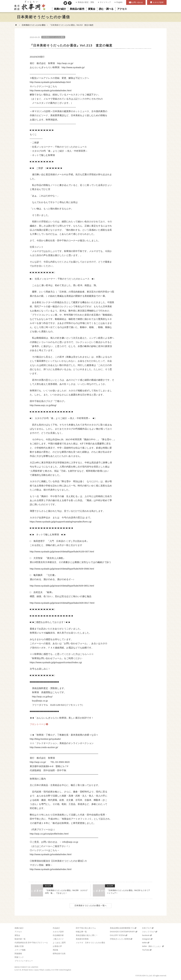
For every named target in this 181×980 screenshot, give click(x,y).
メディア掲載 (20, 950)
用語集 (55, 950)
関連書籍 (18, 954)
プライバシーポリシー (24, 961)
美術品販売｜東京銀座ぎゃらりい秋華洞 (30, 6)
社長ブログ (147, 928)
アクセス (18, 932)
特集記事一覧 (81, 932)
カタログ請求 (158, 2)
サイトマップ (105, 2)
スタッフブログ (148, 932)
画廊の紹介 (19, 928)
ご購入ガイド (58, 939)
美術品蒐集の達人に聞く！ (87, 935)
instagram (146, 939)
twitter (145, 943)
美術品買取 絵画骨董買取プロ (122, 928)
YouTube (146, 950)
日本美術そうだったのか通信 (34, 25)
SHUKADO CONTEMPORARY (122, 932)
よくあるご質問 (59, 943)
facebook (146, 935)
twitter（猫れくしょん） (152, 946)
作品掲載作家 (58, 935)
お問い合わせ (137, 2)
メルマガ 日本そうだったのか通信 (90, 943)
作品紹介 (56, 928)
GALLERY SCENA (117, 935)
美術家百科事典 (82, 939)
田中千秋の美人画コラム (86, 928)
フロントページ (38, 724)
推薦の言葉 (19, 946)
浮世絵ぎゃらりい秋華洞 (120, 939)
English (119, 2)
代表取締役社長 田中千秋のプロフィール (31, 943)
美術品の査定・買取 (86, 2)
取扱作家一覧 (20, 939)
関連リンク (19, 957)
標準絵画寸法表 (59, 954)
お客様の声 (57, 946)
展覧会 (17, 935)
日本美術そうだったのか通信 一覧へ (91, 906)
